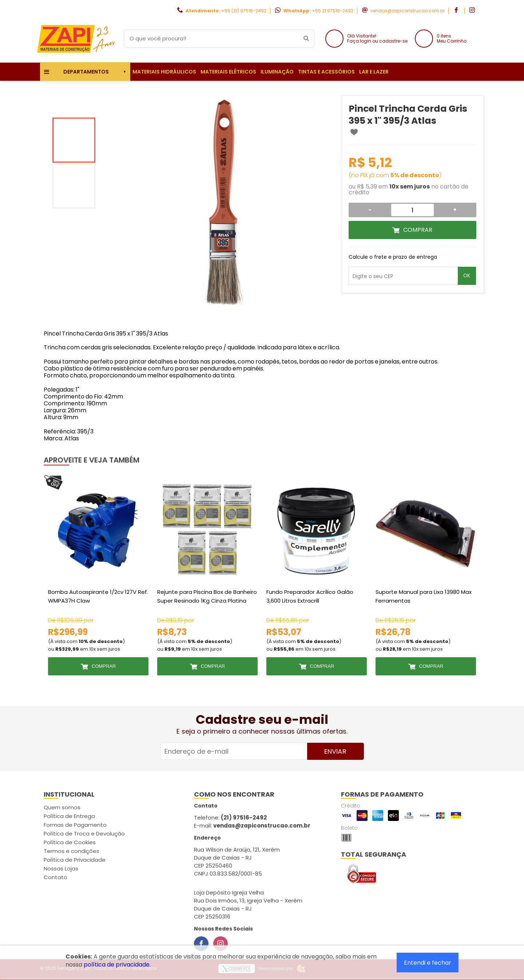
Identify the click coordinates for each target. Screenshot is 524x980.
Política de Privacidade (75, 860)
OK (467, 276)
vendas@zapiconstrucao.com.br (408, 11)
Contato (55, 877)
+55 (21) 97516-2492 (244, 11)
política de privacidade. (117, 965)
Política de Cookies (70, 842)
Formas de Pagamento (75, 825)
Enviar (335, 751)
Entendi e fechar (428, 963)
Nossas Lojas (61, 868)
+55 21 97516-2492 (333, 11)
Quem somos (62, 807)
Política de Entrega (69, 816)
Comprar (418, 230)
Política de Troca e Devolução (84, 834)
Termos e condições (72, 851)
